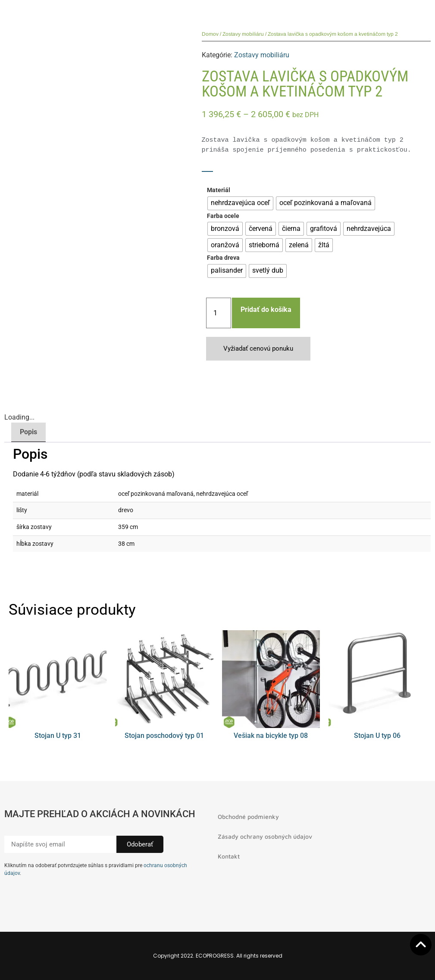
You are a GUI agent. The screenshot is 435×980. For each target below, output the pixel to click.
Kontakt (229, 856)
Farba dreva (223, 258)
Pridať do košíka (266, 310)
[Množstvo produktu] (219, 313)
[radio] (240, 203)
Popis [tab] (28, 432)
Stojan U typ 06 (377, 736)
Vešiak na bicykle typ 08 (271, 736)
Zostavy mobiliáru (243, 34)
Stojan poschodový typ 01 (164, 736)
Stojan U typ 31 (58, 736)
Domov (210, 34)
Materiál (219, 190)
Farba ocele (223, 216)
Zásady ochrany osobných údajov (265, 836)
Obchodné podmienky (248, 817)
